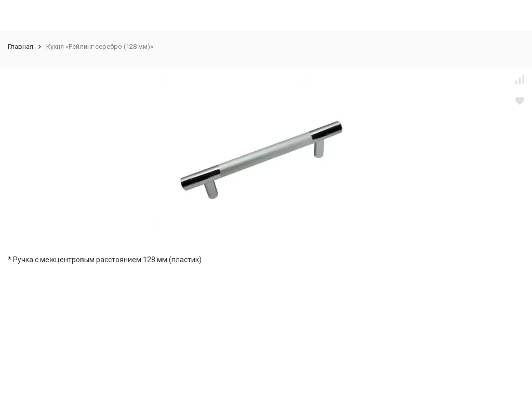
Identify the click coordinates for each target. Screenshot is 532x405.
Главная (21, 46)
